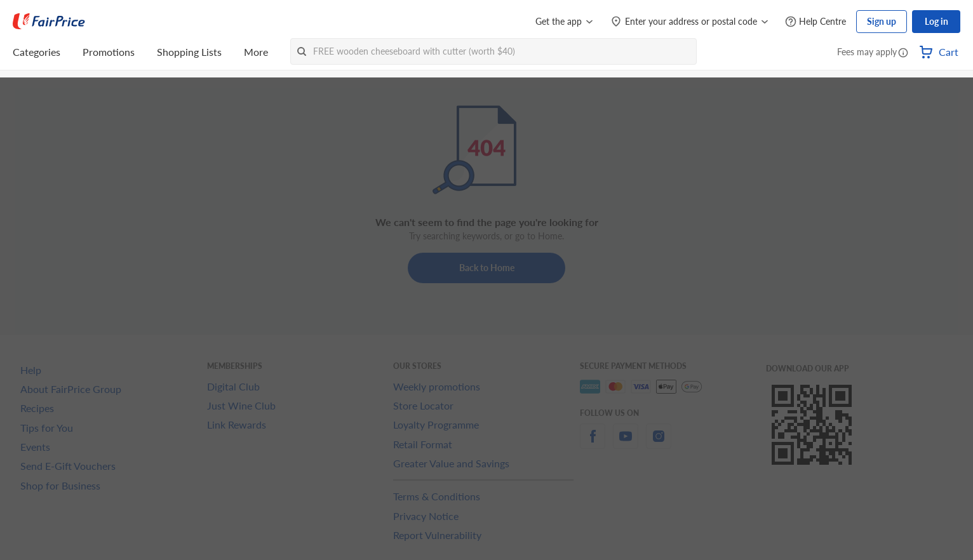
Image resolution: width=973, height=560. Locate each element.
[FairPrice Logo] (49, 22)
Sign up (882, 21)
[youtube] (626, 443)
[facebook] (593, 443)
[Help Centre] (815, 22)
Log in (936, 21)
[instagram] (659, 443)
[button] (903, 53)
